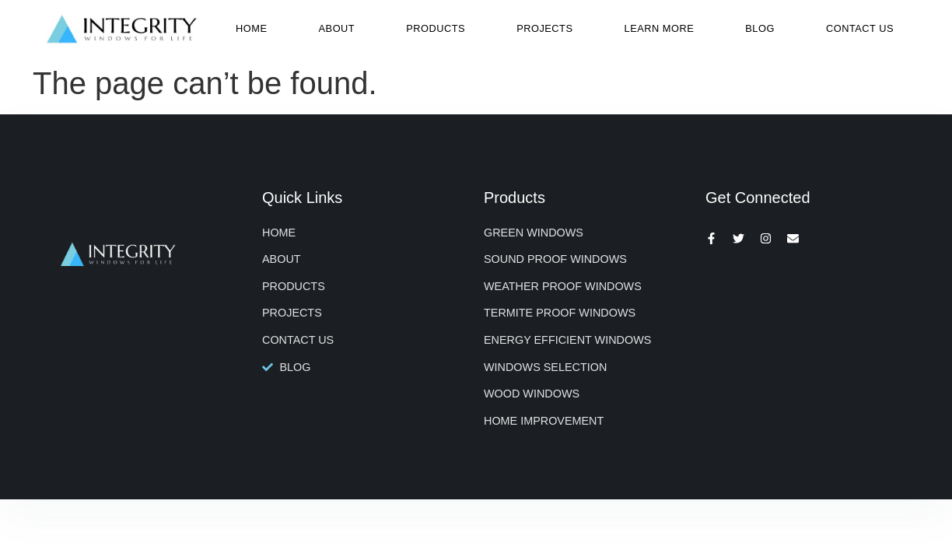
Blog (760, 28)
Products (436, 28)
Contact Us (860, 28)
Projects (544, 28)
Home (251, 28)
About (337, 28)
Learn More (660, 28)
